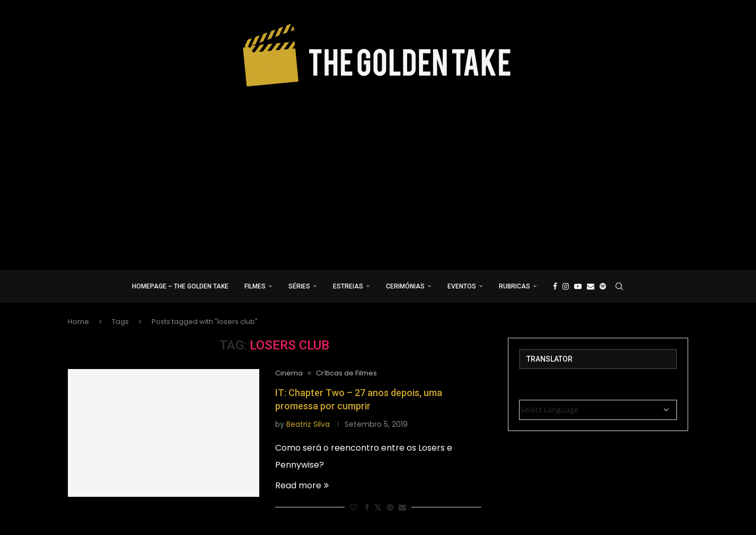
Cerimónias (405, 286)
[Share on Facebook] (367, 508)
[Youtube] (578, 286)
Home (78, 322)
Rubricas (515, 286)
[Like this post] (354, 508)
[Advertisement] (378, 175)
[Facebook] (555, 286)
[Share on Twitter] (378, 508)
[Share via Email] (402, 508)
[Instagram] (566, 286)
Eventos (462, 286)
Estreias (348, 286)
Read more (302, 485)
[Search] (619, 286)
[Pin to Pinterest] (390, 508)
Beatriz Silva (308, 424)
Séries (299, 286)
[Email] (591, 286)
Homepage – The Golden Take (180, 286)
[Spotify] (603, 286)
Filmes (255, 286)
